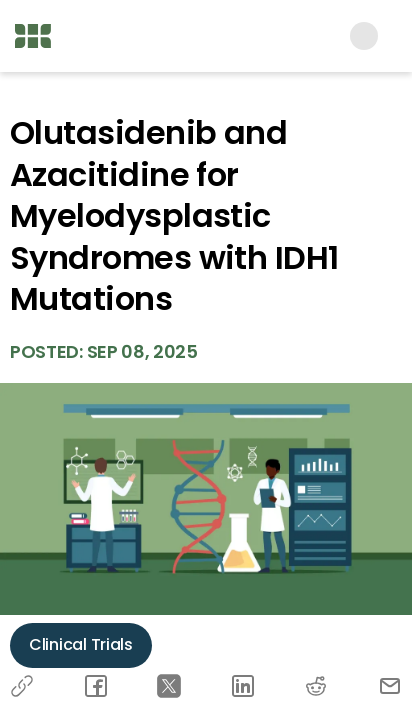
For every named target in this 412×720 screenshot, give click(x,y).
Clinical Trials (81, 644)
